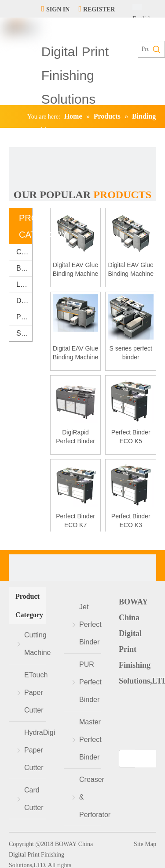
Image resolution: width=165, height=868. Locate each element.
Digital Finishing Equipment (24, 301)
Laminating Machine (24, 284)
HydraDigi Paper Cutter (35, 750)
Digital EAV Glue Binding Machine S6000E (76, 353)
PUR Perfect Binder (90, 682)
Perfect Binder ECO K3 (131, 521)
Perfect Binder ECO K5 (131, 437)
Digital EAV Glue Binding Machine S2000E (76, 270)
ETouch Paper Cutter (35, 693)
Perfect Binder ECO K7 (75, 521)
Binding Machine (24, 268)
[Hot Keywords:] (157, 49)
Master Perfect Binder (90, 740)
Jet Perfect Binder (90, 624)
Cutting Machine (24, 252)
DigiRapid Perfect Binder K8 (75, 437)
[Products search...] (144, 49)
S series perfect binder (131, 353)
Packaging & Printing (24, 317)
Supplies (24, 333)
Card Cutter (34, 799)
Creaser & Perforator (90, 797)
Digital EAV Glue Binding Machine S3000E (131, 270)
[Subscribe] (146, 759)
